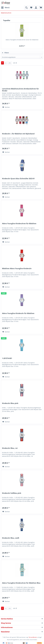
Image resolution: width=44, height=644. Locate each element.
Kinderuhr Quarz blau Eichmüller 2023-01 (18, 179)
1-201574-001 (7, 358)
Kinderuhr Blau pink (10, 403)
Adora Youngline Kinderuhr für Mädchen (18, 313)
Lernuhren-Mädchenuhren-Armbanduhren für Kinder (20, 90)
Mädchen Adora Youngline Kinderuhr (17, 269)
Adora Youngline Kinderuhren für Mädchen (19, 224)
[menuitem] (5, 8)
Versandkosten (33, 637)
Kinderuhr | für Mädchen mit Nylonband (18, 134)
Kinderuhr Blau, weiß (11, 538)
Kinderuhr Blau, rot (10, 448)
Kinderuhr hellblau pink (12, 493)
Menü (5, 7)
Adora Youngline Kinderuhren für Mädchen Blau (21, 583)
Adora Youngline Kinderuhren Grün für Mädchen (22, 40)
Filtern (5, 53)
